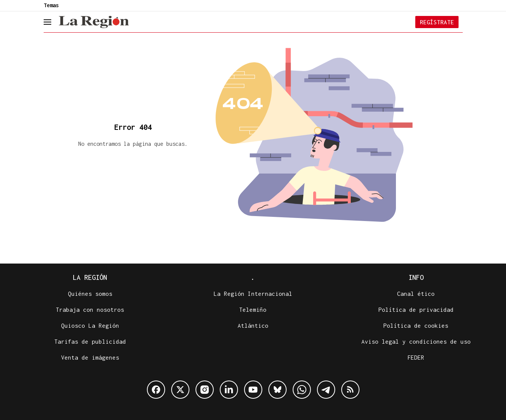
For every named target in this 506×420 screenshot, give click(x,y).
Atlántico (253, 325)
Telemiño (253, 309)
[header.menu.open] (53, 22)
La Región (90, 277)
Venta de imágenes (90, 357)
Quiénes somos (90, 294)
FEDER (416, 357)
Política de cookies (416, 325)
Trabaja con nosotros (90, 309)
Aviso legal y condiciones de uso (416, 341)
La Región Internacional (253, 294)
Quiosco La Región (90, 325)
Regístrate (437, 22)
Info (416, 277)
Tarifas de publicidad (90, 341)
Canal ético (416, 294)
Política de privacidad (416, 309)
